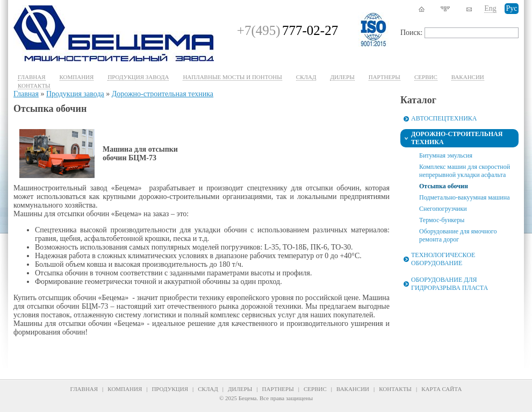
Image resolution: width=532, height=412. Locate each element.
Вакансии (468, 77)
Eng (490, 8)
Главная (32, 77)
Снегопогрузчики (443, 209)
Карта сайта (441, 389)
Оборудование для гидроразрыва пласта (450, 284)
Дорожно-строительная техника (163, 94)
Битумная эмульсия (446, 155)
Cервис (426, 77)
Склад (306, 77)
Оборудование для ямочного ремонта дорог (458, 235)
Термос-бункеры (442, 220)
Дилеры (342, 77)
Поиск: (412, 33)
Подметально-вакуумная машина (465, 197)
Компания (77, 77)
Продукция (170, 389)
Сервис (315, 389)
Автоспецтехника (444, 118)
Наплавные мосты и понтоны (232, 77)
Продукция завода (138, 77)
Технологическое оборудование (443, 259)
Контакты (34, 86)
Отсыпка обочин (444, 186)
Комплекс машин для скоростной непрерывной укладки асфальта (465, 171)
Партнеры (384, 77)
